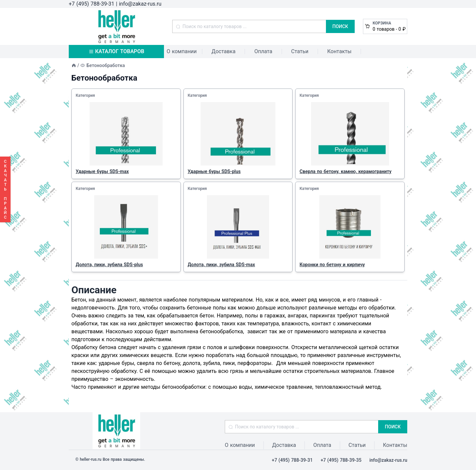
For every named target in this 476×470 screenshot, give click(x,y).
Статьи (300, 51)
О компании (182, 51)
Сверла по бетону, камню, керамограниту (345, 171)
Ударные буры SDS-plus (214, 171)
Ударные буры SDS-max (102, 171)
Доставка (223, 51)
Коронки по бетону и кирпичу (332, 265)
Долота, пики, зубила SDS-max (221, 265)
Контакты (339, 51)
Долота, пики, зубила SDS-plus (109, 265)
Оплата (263, 51)
